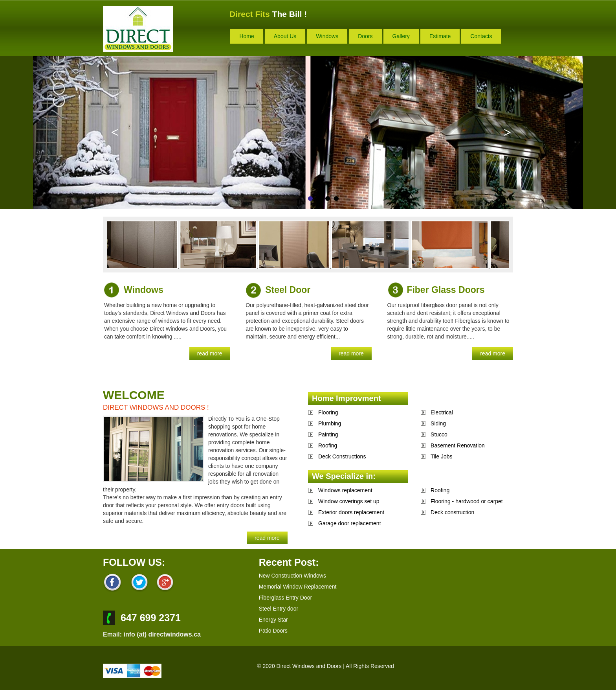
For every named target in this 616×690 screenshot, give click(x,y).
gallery (401, 36)
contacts (481, 36)
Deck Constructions (342, 456)
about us (285, 36)
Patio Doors (273, 631)
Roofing (328, 445)
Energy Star (273, 620)
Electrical (442, 412)
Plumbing (330, 423)
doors (365, 36)
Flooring (328, 412)
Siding (438, 423)
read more (210, 353)
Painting (328, 434)
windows (327, 36)
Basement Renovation (458, 445)
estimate (440, 36)
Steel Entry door (279, 609)
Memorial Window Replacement (298, 587)
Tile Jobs (442, 456)
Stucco (439, 434)
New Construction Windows (292, 576)
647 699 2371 (151, 618)
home (247, 36)
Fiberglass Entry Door (285, 598)
